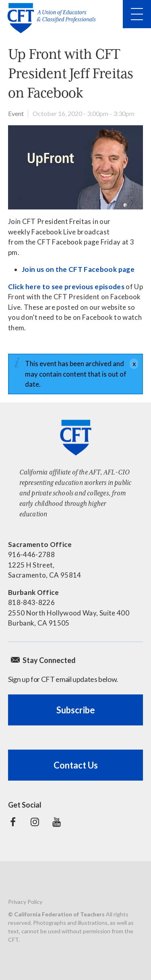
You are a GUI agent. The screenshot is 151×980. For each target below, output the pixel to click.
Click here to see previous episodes (66, 287)
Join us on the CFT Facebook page (78, 269)
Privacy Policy (25, 902)
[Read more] (75, 167)
